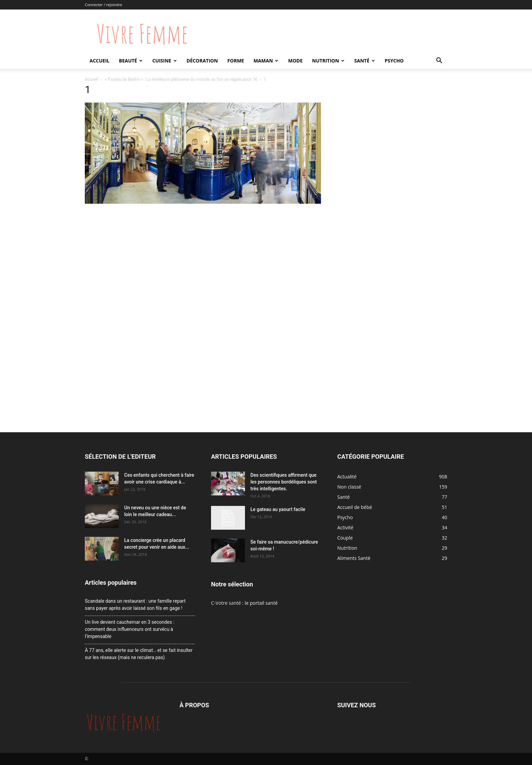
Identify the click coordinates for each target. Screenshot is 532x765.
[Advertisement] (203, 257)
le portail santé (261, 603)
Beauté (130, 61)
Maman (266, 61)
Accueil (99, 61)
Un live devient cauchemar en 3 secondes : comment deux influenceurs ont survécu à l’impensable (130, 629)
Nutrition (328, 61)
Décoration (202, 61)
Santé (365, 61)
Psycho (394, 61)
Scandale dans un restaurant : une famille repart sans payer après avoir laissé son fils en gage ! (135, 605)
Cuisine (165, 61)
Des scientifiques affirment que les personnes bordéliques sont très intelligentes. (284, 482)
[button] (439, 61)
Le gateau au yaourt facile (278, 509)
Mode (295, 61)
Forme (236, 61)
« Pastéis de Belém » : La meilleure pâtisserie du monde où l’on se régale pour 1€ (181, 79)
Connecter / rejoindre (103, 5)
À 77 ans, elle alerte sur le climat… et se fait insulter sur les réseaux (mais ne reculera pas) (139, 654)
